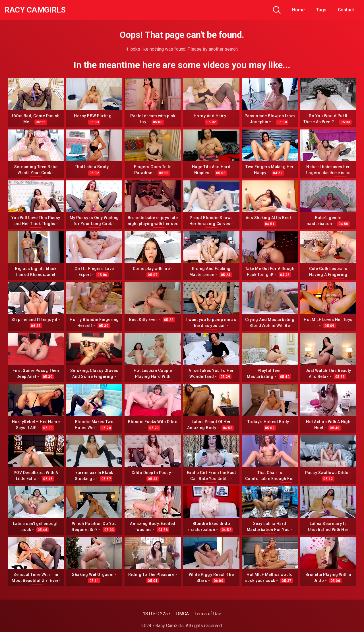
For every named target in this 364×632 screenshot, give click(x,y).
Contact (346, 10)
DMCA (182, 614)
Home (298, 10)
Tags (321, 10)
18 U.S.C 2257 (157, 614)
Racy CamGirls (35, 10)
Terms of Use (208, 614)
